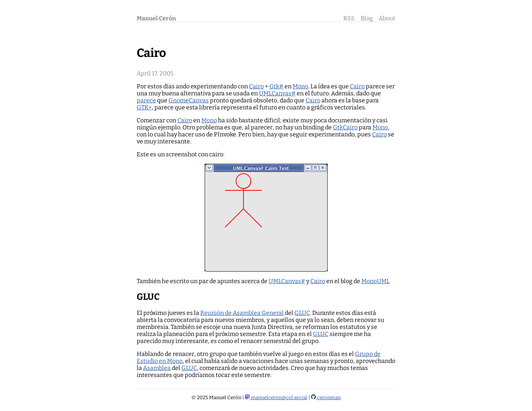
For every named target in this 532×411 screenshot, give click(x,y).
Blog (367, 18)
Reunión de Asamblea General (242, 313)
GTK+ (144, 107)
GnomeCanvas (189, 100)
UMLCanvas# (277, 93)
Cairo (256, 86)
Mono (300, 86)
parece (146, 100)
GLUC (302, 313)
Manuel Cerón (156, 18)
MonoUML (376, 281)
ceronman (326, 398)
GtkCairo (345, 127)
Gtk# (276, 86)
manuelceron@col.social (276, 398)
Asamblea (157, 368)
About (387, 18)
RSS (349, 18)
